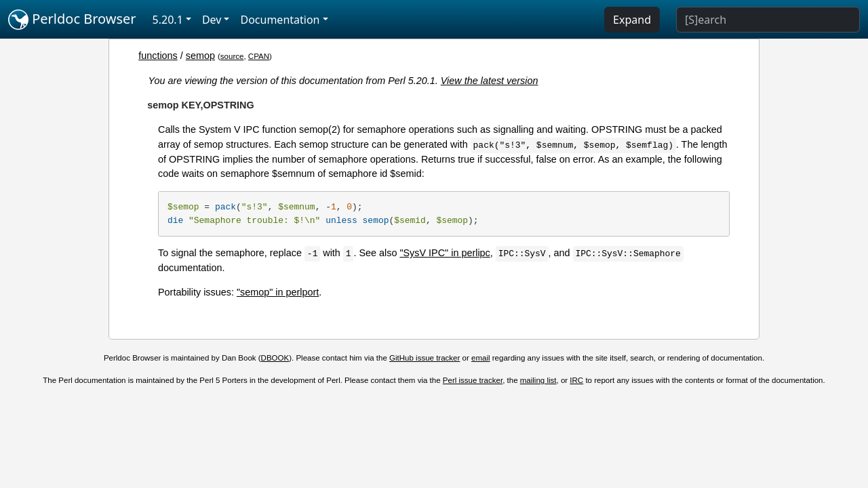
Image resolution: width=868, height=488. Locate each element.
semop (200, 56)
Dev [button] (212, 20)
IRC (576, 380)
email (481, 358)
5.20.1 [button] (168, 20)
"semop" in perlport (278, 292)
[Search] (768, 20)
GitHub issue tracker (425, 358)
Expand (632, 20)
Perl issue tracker (473, 380)
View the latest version (490, 81)
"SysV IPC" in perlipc (445, 253)
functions (158, 56)
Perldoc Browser (72, 20)
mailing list (538, 380)
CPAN (259, 56)
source (232, 56)
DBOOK (275, 358)
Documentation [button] (280, 20)
